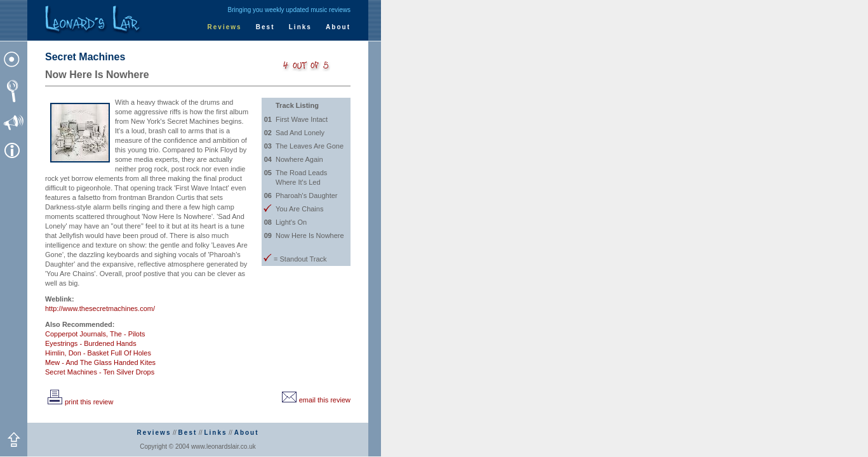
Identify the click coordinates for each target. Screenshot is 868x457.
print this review (79, 402)
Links (300, 27)
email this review (315, 400)
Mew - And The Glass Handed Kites (100, 362)
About (338, 27)
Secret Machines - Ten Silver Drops (100, 372)
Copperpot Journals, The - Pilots (95, 334)
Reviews (225, 27)
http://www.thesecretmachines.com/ (100, 308)
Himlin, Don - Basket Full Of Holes (98, 353)
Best (265, 27)
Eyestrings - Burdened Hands (91, 343)
